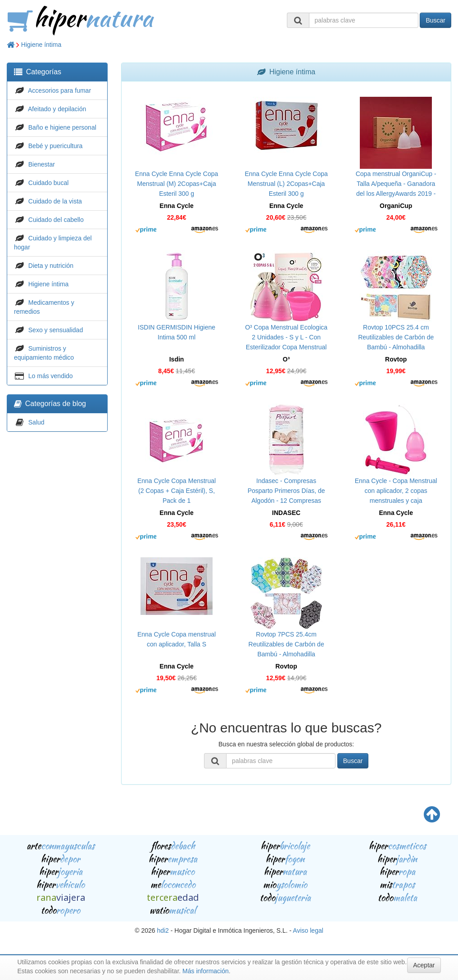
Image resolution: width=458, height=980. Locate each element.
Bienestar (42, 164)
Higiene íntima (41, 45)
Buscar (435, 20)
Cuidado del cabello (56, 220)
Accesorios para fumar (59, 90)
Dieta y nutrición (51, 266)
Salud (36, 422)
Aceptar (424, 965)
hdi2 (163, 930)
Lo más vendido (51, 376)
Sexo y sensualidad (56, 330)
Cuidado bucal (49, 183)
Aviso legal (308, 930)
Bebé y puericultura (56, 146)
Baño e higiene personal (62, 127)
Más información (206, 971)
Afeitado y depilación (57, 109)
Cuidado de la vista (55, 201)
